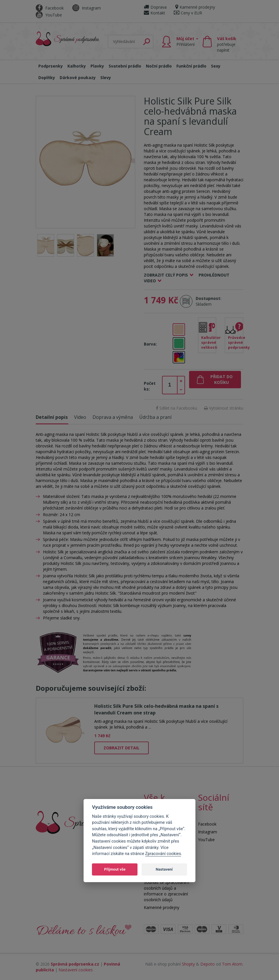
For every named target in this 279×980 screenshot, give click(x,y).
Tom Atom (232, 964)
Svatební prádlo (125, 66)
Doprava (155, 7)
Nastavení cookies (76, 970)
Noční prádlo (159, 66)
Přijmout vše (115, 869)
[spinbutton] (170, 385)
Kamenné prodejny (195, 7)
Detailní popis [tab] (52, 417)
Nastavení (164, 869)
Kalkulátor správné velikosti (209, 342)
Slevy (106, 78)
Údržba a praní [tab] (155, 417)
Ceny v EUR (188, 13)
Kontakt (154, 13)
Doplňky (47, 78)
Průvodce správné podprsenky (236, 342)
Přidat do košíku (221, 379)
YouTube (49, 15)
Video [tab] (80, 417)
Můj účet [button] (187, 41)
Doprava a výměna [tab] (113, 417)
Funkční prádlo (191, 66)
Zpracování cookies (163, 854)
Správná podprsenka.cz (75, 964)
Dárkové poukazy (78, 78)
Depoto (208, 964)
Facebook (50, 8)
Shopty (188, 964)
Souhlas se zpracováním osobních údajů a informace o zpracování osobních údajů (166, 891)
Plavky (97, 66)
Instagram (87, 8)
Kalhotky (77, 66)
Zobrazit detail (121, 748)
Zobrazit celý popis (166, 275)
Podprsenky (51, 66)
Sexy (216, 66)
